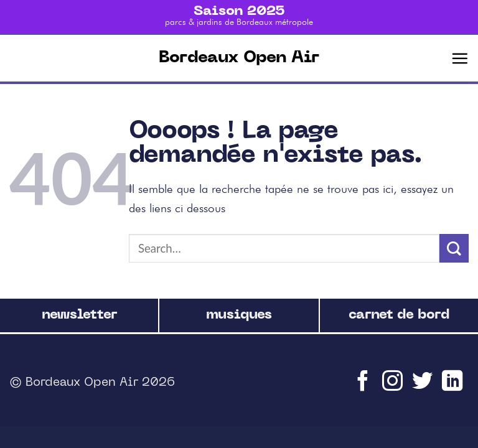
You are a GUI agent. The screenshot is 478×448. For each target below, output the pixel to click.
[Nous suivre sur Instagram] (394, 387)
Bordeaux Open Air (239, 58)
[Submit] (454, 249)
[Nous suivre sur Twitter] (424, 387)
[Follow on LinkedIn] (454, 387)
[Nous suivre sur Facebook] (364, 387)
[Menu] (460, 58)
